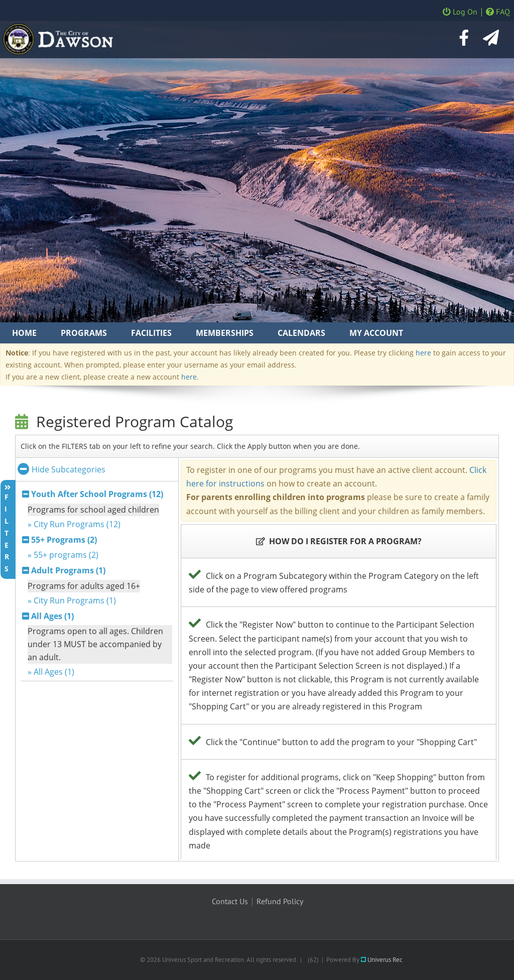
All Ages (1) (52, 616)
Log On (460, 12)
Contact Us (230, 901)
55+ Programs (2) (64, 540)
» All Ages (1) (51, 672)
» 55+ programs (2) (63, 555)
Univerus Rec (382, 960)
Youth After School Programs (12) (97, 494)
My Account (376, 333)
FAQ (498, 12)
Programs (84, 333)
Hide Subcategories (61, 469)
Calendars (301, 333)
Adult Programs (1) (68, 570)
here (423, 353)
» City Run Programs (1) (72, 600)
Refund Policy (280, 901)
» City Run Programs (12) (74, 524)
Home (24, 333)
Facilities (151, 333)
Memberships (225, 333)
